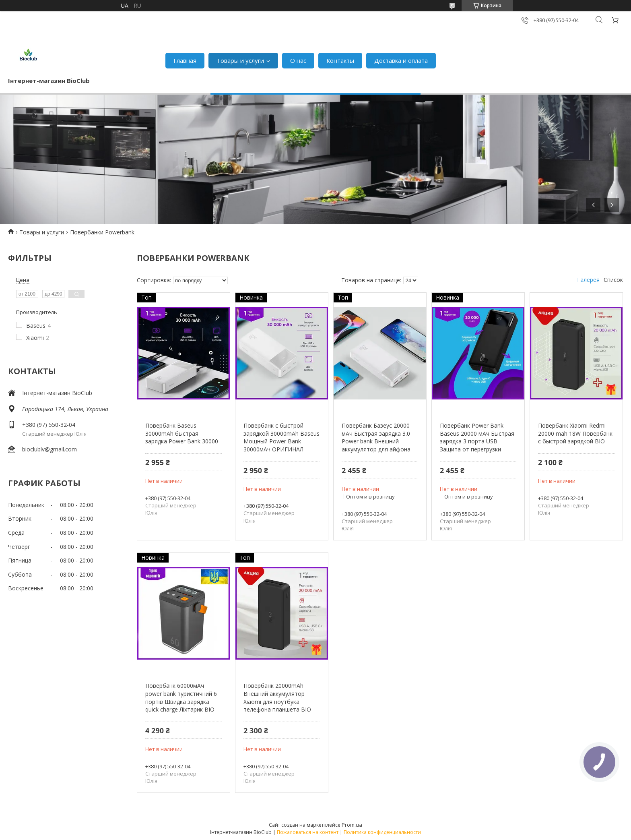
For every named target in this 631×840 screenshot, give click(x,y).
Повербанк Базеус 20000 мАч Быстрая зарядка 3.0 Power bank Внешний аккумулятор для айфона (376, 437)
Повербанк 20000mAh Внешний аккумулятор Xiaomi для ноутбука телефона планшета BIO (277, 697)
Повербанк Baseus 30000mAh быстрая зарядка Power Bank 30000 (182, 433)
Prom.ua (352, 825)
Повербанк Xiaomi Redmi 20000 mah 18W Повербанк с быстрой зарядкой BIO (575, 433)
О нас (298, 60)
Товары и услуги (240, 60)
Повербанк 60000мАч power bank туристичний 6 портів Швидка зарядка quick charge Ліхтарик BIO (181, 697)
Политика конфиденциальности (382, 832)
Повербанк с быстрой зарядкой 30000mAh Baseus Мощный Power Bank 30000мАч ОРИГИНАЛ (281, 437)
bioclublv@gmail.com (49, 449)
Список (613, 280)
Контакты (340, 60)
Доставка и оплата (401, 60)
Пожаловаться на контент (308, 832)
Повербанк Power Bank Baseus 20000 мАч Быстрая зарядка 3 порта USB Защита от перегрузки (477, 437)
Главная (185, 60)
